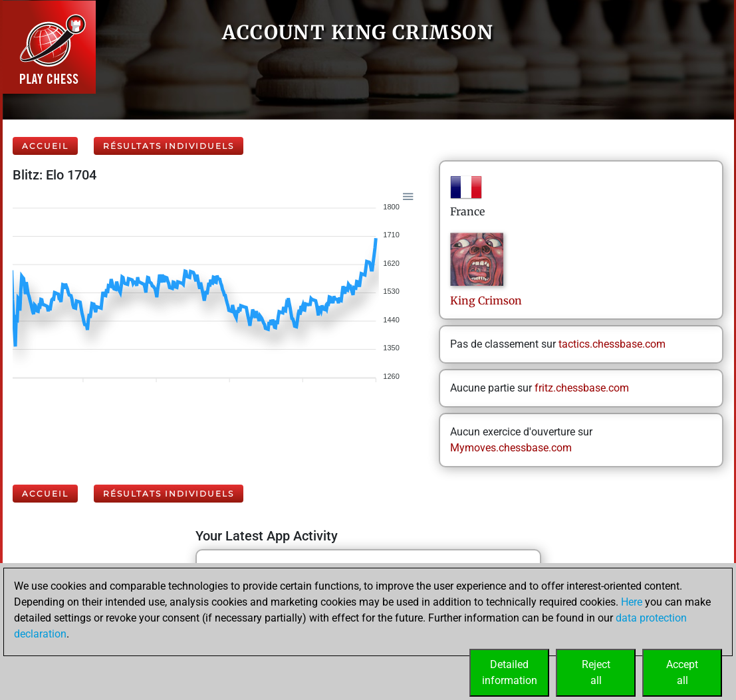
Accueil (45, 146)
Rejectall (596, 672)
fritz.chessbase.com (582, 388)
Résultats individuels (169, 146)
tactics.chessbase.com (612, 344)
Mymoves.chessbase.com (511, 448)
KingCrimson (486, 300)
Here (632, 602)
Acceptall (682, 672)
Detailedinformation (510, 672)
